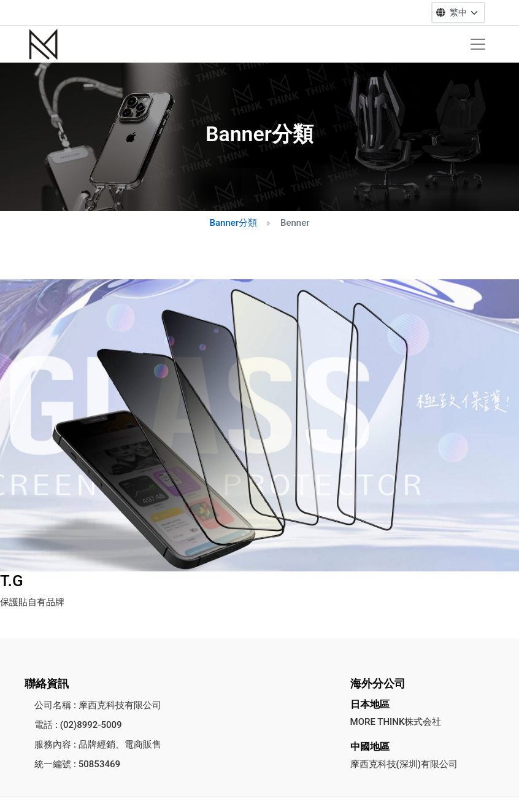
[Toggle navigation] (478, 44)
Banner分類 (233, 223)
